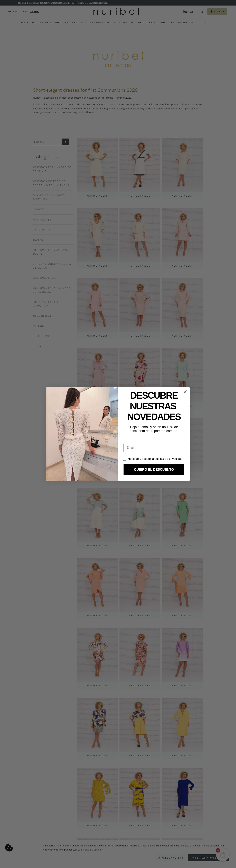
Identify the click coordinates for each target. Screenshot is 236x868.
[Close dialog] (185, 392)
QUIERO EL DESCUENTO (154, 470)
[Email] (154, 448)
